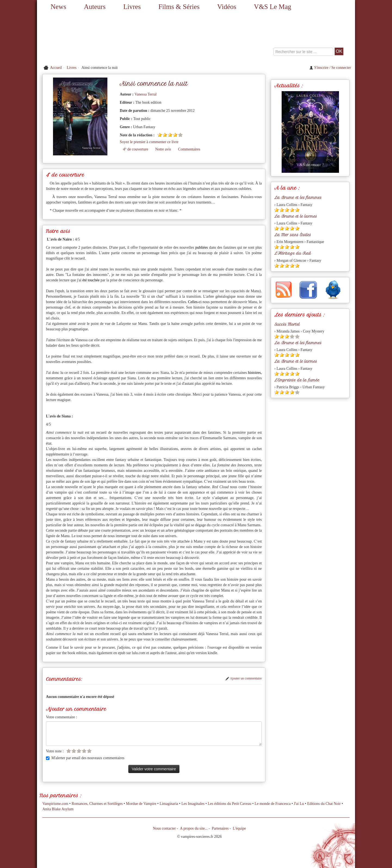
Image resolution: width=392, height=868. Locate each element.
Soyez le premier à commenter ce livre (149, 142)
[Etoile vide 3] (79, 751)
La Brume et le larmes (296, 216)
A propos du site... (194, 828)
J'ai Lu (299, 804)
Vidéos (227, 7)
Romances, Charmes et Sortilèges (97, 804)
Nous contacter (164, 828)
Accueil (56, 68)
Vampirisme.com (55, 804)
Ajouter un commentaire (244, 678)
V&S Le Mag (273, 7)
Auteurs (95, 7)
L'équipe (239, 828)
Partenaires (220, 828)
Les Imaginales (193, 804)
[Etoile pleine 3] (170, 135)
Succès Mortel (287, 324)
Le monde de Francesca (273, 804)
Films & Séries (179, 7)
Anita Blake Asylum (58, 809)
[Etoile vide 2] (74, 751)
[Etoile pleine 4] (175, 135)
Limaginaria (169, 804)
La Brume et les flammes (298, 198)
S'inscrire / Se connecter (330, 68)
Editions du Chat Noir (324, 804)
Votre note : (55, 751)
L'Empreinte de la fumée (297, 380)
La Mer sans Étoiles (293, 235)
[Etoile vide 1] (69, 751)
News (58, 7)
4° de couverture (136, 149)
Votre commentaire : (61, 717)
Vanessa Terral (146, 94)
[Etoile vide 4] (84, 751)
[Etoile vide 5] (180, 135)
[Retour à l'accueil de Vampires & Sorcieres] (87, 38)
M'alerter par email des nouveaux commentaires (85, 758)
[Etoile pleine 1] (160, 135)
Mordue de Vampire (141, 804)
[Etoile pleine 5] (297, 210)
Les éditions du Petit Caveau (229, 804)
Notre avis (163, 149)
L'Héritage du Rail (293, 253)
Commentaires (189, 149)
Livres (132, 7)
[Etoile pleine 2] (165, 135)
